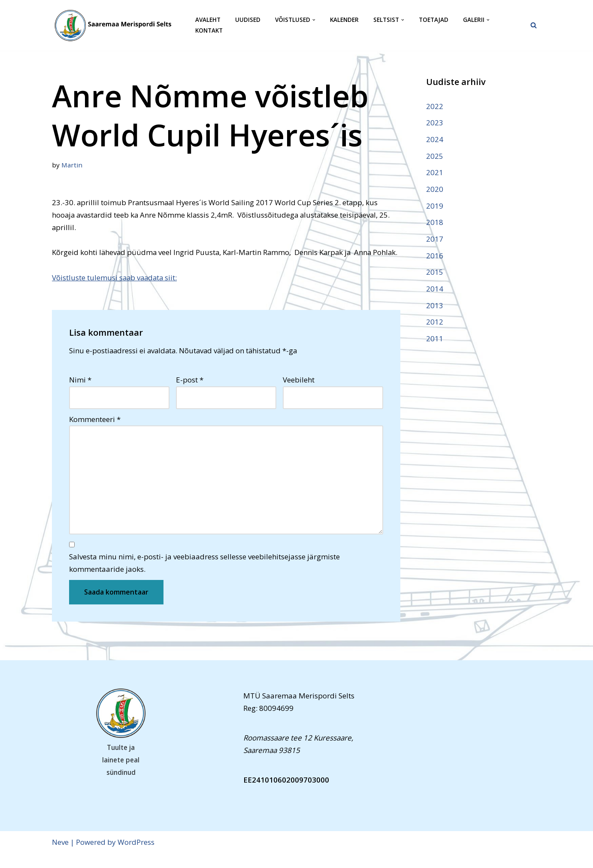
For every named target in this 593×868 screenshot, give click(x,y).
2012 (435, 323)
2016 (435, 256)
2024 (435, 139)
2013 (435, 306)
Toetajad (434, 20)
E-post (190, 393)
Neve (60, 856)
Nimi (80, 393)
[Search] (534, 25)
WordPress (136, 856)
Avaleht (208, 20)
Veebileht (299, 393)
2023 (435, 123)
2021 (435, 173)
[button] (314, 20)
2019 (435, 206)
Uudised (248, 20)
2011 (435, 340)
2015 (435, 273)
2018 (435, 223)
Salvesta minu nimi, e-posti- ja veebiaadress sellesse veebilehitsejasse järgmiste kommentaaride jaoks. (204, 577)
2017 (435, 240)
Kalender (344, 20)
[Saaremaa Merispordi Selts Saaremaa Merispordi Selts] (116, 25)
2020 (435, 190)
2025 (435, 156)
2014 (435, 290)
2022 (435, 106)
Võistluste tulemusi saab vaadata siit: (116, 290)
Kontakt (209, 31)
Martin (72, 165)
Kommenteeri (95, 432)
